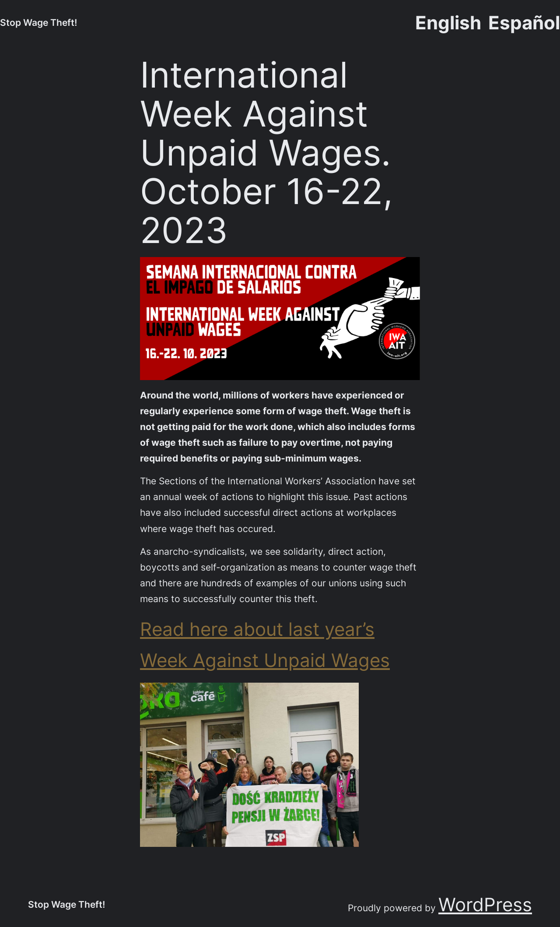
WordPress (485, 904)
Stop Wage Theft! (38, 22)
